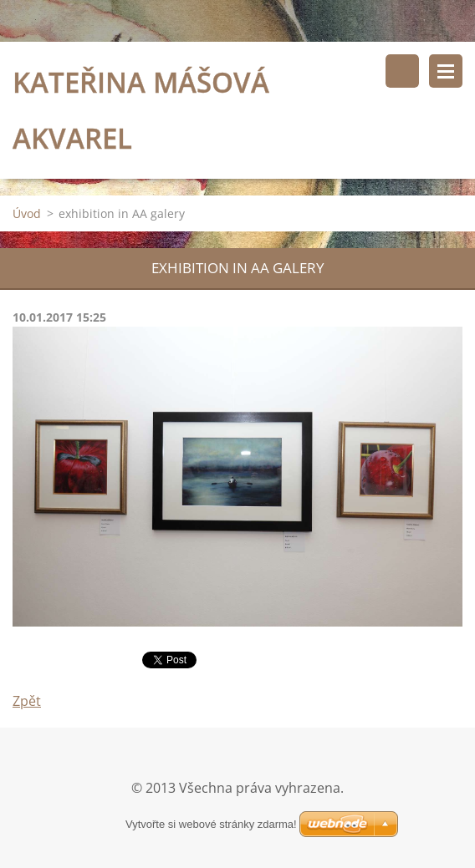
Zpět (27, 701)
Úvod (27, 213)
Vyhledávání (402, 71)
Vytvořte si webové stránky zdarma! (211, 824)
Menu (446, 71)
